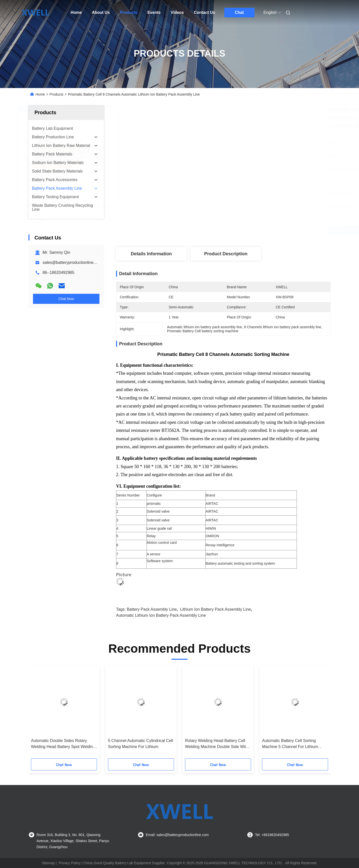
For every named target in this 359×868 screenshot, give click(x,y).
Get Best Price (251, 230)
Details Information (151, 254)
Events (154, 12)
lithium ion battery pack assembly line (215, 609)
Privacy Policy (70, 863)
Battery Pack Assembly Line (152, 609)
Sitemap (48, 863)
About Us (101, 12)
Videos (177, 12)
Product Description (226, 254)
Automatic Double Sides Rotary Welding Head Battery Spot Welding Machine (63, 744)
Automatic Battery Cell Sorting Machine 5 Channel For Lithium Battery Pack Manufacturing (290, 744)
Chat (239, 12)
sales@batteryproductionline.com (72, 262)
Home (76, 12)
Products (129, 12)
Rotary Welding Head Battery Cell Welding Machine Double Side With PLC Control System (217, 744)
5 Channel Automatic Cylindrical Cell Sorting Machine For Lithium (140, 744)
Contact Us (204, 12)
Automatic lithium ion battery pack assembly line (161, 615)
